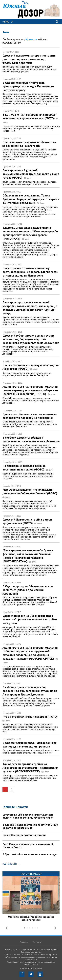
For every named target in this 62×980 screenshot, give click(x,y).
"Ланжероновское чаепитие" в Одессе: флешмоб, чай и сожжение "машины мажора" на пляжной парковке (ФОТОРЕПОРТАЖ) (28, 556)
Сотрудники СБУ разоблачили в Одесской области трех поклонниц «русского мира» (28, 816)
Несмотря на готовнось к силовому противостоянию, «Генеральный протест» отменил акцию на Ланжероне (30, 272)
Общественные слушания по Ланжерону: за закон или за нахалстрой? (30, 144)
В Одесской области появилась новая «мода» (30, 854)
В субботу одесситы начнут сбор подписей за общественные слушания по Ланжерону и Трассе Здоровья (30, 691)
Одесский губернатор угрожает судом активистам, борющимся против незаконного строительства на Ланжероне (31, 339)
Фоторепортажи (31, 874)
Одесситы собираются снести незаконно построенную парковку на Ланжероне (30, 416)
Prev (7, 928)
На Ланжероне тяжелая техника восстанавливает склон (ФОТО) (28, 468)
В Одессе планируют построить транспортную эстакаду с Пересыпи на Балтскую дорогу (28, 86)
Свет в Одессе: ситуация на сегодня (24, 835)
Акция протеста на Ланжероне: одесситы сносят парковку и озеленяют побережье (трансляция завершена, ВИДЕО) (30, 390)
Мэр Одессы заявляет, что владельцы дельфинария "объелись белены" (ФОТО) (31, 493)
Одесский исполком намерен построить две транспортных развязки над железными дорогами (29, 59)
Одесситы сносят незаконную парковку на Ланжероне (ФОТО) (31, 367)
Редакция (38, 942)
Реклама (24, 942)
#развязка (31, 39)
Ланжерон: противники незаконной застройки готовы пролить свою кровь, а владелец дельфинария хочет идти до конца (30, 308)
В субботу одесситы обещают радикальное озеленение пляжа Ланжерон (31, 439)
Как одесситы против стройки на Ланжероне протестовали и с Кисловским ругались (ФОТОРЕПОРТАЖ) (30, 768)
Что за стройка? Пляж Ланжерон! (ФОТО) (31, 718)
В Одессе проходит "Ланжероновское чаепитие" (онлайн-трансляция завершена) (28, 590)
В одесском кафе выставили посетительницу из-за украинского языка (30, 826)
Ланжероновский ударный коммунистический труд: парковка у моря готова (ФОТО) (31, 174)
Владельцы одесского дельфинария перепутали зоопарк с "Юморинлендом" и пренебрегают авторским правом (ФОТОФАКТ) (30, 233)
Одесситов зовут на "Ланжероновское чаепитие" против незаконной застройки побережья (30, 619)
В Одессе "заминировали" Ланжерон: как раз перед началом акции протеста (30, 745)
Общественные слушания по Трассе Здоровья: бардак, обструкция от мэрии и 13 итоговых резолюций (31, 199)
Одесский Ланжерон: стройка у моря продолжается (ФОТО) (27, 521)
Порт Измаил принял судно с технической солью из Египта (28, 846)
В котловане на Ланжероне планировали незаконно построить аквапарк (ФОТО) (30, 118)
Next (55, 928)
